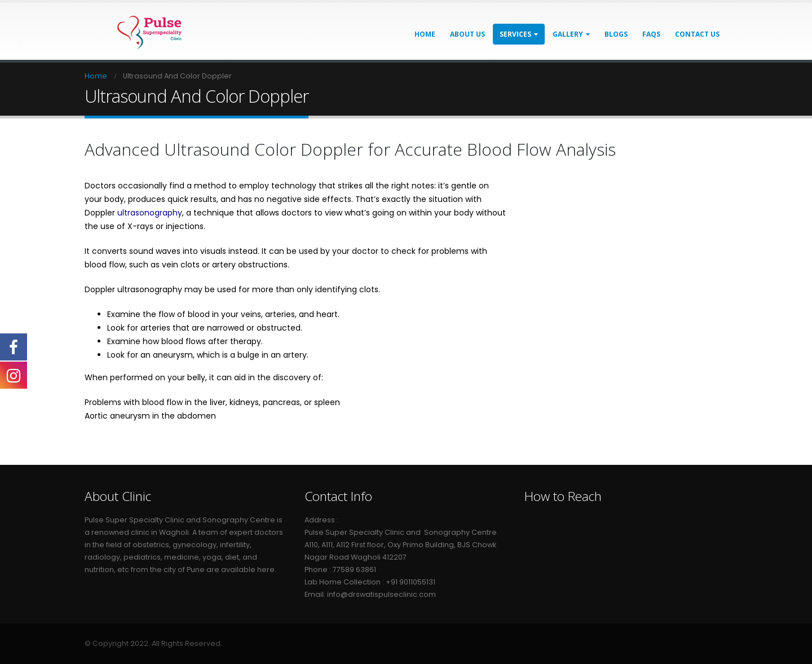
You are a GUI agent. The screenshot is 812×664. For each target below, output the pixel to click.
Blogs (616, 34)
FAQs (651, 34)
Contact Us (697, 34)
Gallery (568, 34)
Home (425, 34)
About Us (467, 34)
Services (515, 34)
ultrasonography (150, 213)
